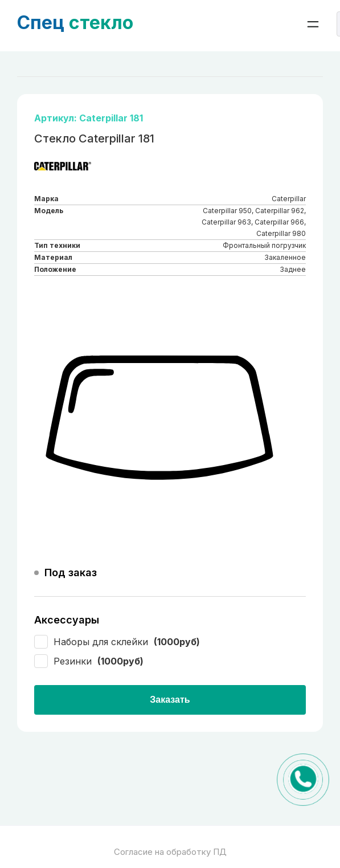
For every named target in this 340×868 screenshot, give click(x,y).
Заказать (170, 700)
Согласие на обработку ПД (170, 852)
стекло (75, 23)
